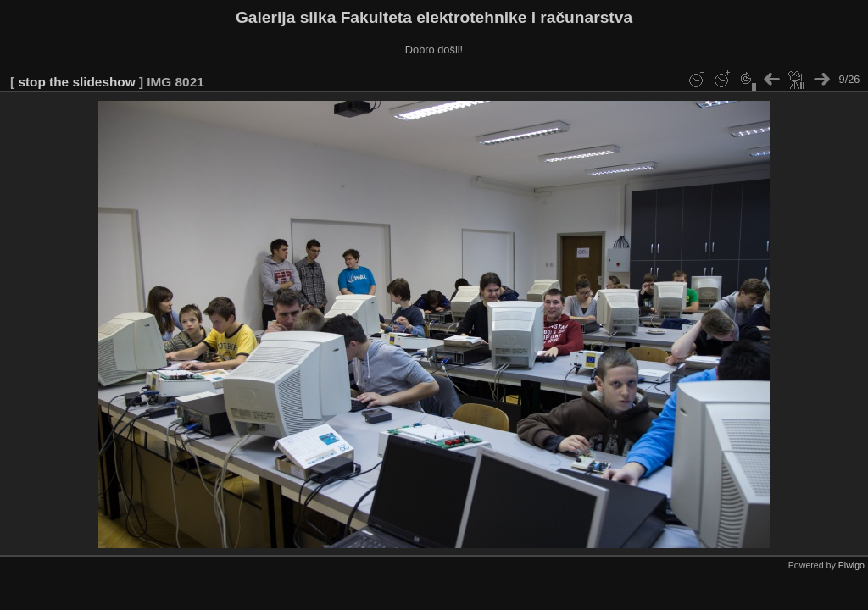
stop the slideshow (76, 82)
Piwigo (851, 565)
